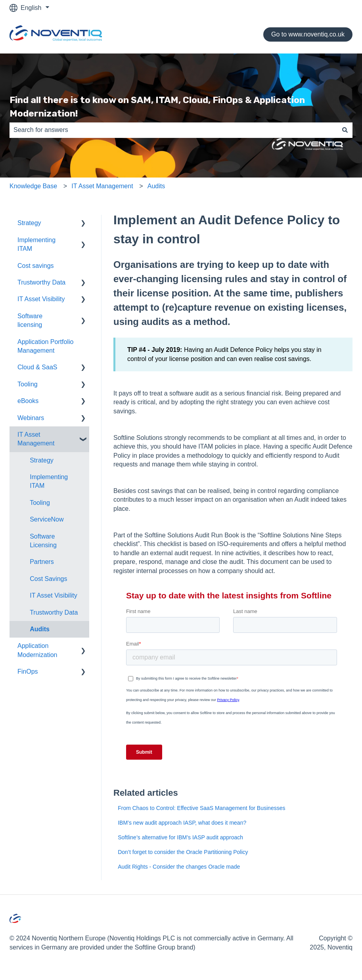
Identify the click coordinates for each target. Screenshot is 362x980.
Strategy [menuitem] (29, 223)
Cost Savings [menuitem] (48, 579)
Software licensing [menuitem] (30, 320)
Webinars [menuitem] (31, 418)
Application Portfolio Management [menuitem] (45, 346)
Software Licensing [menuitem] (43, 541)
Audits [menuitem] (40, 629)
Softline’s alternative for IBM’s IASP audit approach (180, 837)
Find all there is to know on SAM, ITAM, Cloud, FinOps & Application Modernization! (157, 107)
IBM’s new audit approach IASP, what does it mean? (182, 823)
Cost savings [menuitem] (36, 266)
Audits (156, 186)
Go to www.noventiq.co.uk (308, 34)
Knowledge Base (33, 186)
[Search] (345, 130)
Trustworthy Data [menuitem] (41, 282)
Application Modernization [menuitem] (37, 650)
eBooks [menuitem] (28, 401)
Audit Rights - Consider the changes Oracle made (179, 867)
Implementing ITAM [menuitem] (36, 244)
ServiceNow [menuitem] (47, 519)
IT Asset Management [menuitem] (36, 439)
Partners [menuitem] (42, 562)
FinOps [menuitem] (28, 671)
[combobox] (173, 130)
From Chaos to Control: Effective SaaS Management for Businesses (201, 808)
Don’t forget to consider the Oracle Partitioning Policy (183, 852)
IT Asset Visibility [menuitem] (41, 299)
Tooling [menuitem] (28, 384)
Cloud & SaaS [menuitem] (37, 367)
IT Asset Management (102, 186)
